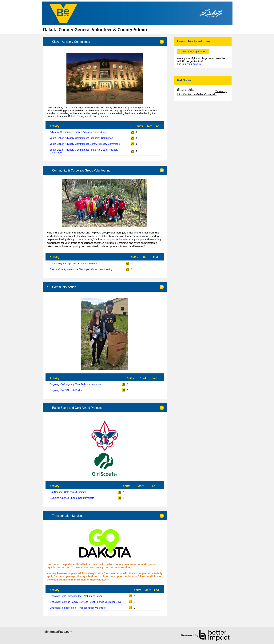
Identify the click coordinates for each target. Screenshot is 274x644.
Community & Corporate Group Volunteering (74, 263)
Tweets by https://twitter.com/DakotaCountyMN (202, 93)
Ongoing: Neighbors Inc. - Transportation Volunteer (78, 608)
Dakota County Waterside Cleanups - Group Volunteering (81, 269)
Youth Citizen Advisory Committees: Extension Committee (81, 138)
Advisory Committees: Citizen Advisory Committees (78, 132)
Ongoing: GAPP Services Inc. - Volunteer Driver (76, 596)
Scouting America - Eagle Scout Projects (72, 498)
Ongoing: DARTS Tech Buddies (67, 390)
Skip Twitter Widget (204, 91)
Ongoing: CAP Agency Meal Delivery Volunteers (76, 384)
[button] (162, 42)
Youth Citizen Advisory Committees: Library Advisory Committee (85, 144)
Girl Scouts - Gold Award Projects (68, 492)
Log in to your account (189, 64)
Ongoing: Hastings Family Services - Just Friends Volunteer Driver (86, 602)
